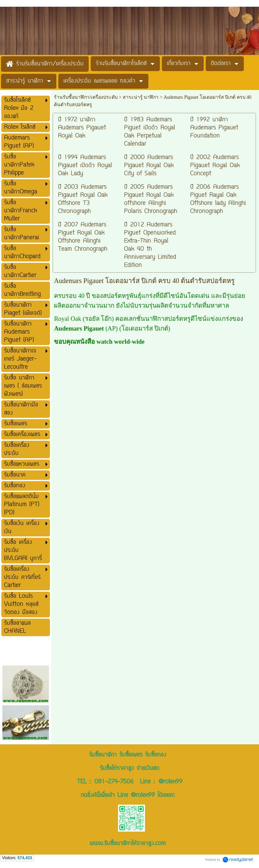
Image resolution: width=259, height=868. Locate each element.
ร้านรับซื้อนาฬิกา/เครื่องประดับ (86, 97)
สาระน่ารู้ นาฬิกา (141, 97)
